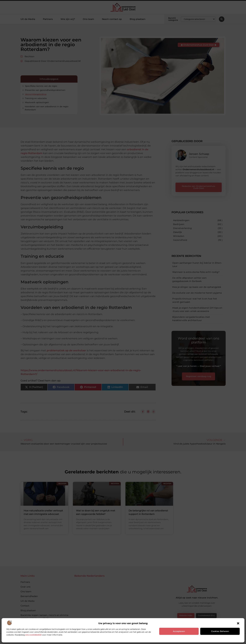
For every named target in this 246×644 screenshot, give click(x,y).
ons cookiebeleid (33, 635)
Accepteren (179, 631)
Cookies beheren (220, 631)
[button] (238, 623)
